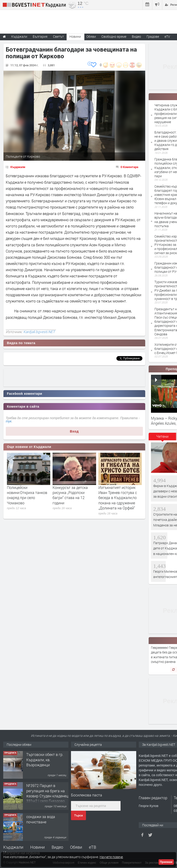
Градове (153, 36)
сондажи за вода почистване (41, 819)
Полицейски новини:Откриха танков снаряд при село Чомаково (27, 495)
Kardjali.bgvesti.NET (39, 332)
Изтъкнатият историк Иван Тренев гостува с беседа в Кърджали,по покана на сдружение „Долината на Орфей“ (118, 498)
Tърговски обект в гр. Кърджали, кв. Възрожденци (45, 760)
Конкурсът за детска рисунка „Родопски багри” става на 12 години (70, 495)
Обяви (76, 847)
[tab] (162, 438)
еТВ (93, 847)
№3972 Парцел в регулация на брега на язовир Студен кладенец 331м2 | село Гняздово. (47, 793)
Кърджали (18, 167)
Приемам (166, 862)
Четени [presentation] (162, 436)
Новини (75, 36)
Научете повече (111, 857)
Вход (74, 431)
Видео (57, 847)
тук (9, 421)
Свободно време (114, 36)
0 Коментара (129, 167)
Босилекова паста (87, 795)
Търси (78, 816)
